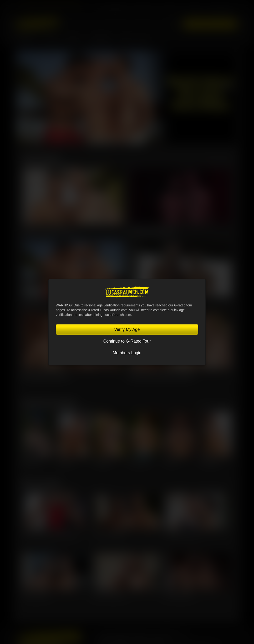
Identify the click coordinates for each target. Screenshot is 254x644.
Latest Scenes (41, 158)
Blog (143, 40)
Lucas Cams (194, 11)
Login (175, 24)
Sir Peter (172, 462)
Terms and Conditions (114, 641)
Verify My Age (127, 329)
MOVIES (52, 40)
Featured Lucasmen (49, 402)
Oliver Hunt (66, 462)
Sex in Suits (171, 11)
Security (158, 641)
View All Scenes (218, 160)
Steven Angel (210, 462)
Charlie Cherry (140, 462)
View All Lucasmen (215, 404)
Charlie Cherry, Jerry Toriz (183, 534)
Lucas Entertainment (114, 11)
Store (126, 40)
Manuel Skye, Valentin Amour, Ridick (161, 375)
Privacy (141, 641)
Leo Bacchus (103, 462)
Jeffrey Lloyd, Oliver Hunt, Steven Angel (49, 534)
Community (101, 40)
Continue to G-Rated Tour (127, 341)
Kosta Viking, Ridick (179, 594)
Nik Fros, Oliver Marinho (110, 594)
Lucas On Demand (219, 11)
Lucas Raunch (144, 11)
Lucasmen (26, 40)
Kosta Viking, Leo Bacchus (46, 375)
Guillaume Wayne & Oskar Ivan (49, 231)
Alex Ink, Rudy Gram (36, 594)
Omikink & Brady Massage (152, 231)
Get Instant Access (210, 24)
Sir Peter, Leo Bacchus (109, 534)
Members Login (127, 353)
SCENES (74, 40)
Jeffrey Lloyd (31, 462)
